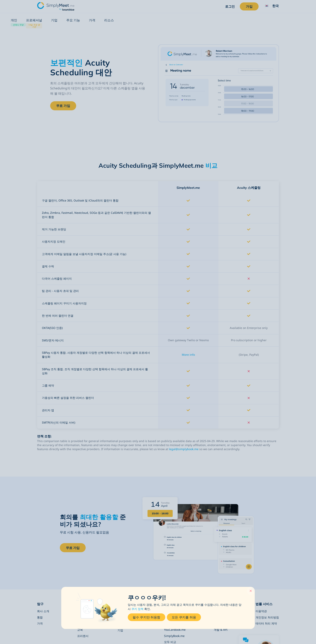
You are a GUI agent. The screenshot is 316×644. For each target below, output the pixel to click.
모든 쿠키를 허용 (184, 617)
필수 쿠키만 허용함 (147, 617)
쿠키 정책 (137, 608)
